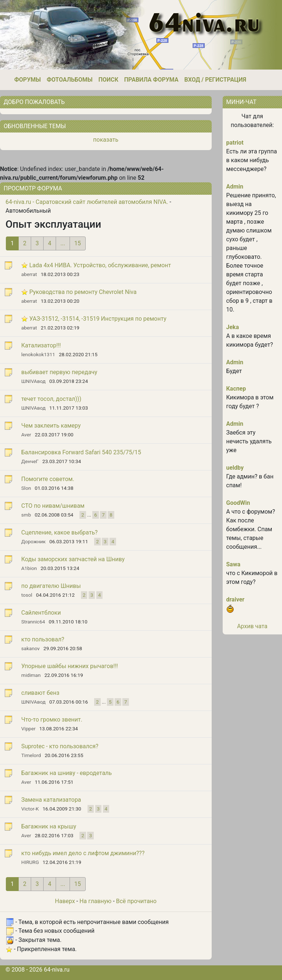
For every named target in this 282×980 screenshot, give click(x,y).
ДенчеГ (30, 461)
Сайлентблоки (41, 613)
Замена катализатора (51, 800)
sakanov (30, 648)
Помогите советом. (48, 479)
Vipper (28, 729)
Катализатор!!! (41, 345)
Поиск (108, 80)
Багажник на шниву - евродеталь (66, 773)
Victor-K (30, 809)
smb (26, 515)
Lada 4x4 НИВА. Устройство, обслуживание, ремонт (100, 265)
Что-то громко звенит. (52, 720)
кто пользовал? (43, 639)
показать (106, 140)
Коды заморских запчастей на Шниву (73, 559)
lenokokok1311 (38, 354)
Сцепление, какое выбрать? (60, 532)
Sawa (233, 564)
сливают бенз (40, 693)
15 (78, 243)
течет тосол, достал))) (51, 399)
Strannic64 (33, 622)
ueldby (235, 468)
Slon (26, 488)
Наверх (65, 901)
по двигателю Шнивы (51, 586)
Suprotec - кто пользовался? (60, 746)
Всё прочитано (136, 901)
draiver (235, 599)
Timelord (31, 755)
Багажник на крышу (49, 826)
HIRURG (30, 862)
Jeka (233, 327)
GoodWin (238, 503)
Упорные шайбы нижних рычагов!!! (70, 666)
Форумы (27, 80)
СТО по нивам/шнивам (53, 506)
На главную (95, 901)
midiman (31, 675)
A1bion (29, 568)
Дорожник (34, 541)
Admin (235, 187)
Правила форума (151, 80)
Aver (26, 435)
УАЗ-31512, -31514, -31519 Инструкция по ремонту (98, 319)
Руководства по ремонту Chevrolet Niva (83, 292)
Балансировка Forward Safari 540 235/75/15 (81, 452)
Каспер (236, 389)
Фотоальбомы (69, 80)
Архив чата (252, 626)
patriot (235, 143)
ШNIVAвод (33, 381)
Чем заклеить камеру (51, 426)
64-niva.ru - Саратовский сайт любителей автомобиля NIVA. (87, 202)
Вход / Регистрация (215, 80)
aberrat (29, 274)
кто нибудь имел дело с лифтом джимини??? (83, 853)
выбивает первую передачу (59, 372)
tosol (27, 595)
